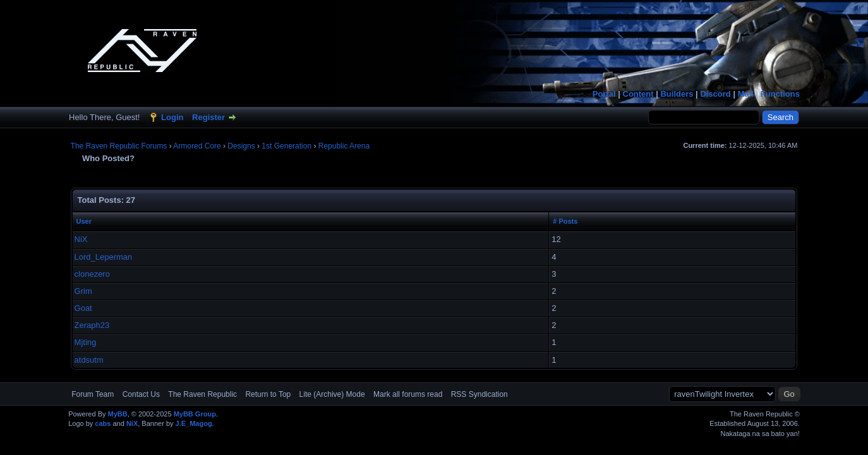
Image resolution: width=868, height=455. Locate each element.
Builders (677, 94)
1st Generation (286, 146)
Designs (241, 146)
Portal (604, 94)
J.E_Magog (194, 423)
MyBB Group (195, 414)
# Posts (565, 221)
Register (208, 117)
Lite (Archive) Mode (332, 394)
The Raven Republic (202, 394)
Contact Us (141, 394)
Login (172, 117)
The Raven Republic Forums (119, 146)
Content (638, 94)
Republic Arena (344, 146)
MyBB (118, 414)
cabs (103, 423)
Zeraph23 (92, 325)
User (84, 221)
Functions (780, 94)
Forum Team (93, 394)
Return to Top (268, 394)
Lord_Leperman (104, 257)
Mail (746, 94)
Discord (715, 94)
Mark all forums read (408, 394)
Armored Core (197, 146)
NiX (81, 239)
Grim (83, 291)
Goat (83, 308)
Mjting (86, 342)
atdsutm (89, 360)
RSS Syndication (479, 394)
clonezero (92, 274)
